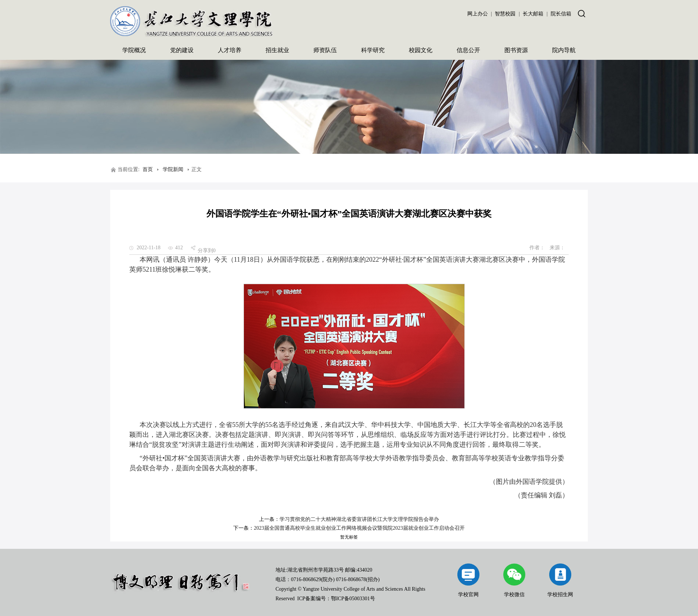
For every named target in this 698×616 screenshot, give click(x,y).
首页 (148, 169)
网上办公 (478, 14)
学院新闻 (173, 169)
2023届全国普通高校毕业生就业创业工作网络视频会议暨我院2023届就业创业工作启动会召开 (359, 528)
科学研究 (373, 50)
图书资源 (516, 50)
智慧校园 (505, 14)
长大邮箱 (533, 14)
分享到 (205, 251)
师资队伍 (325, 50)
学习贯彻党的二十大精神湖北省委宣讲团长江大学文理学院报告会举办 (359, 519)
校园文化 (421, 50)
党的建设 (182, 50)
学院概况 (134, 50)
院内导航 (564, 50)
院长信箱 (561, 14)
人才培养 (230, 50)
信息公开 (468, 50)
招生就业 (277, 50)
